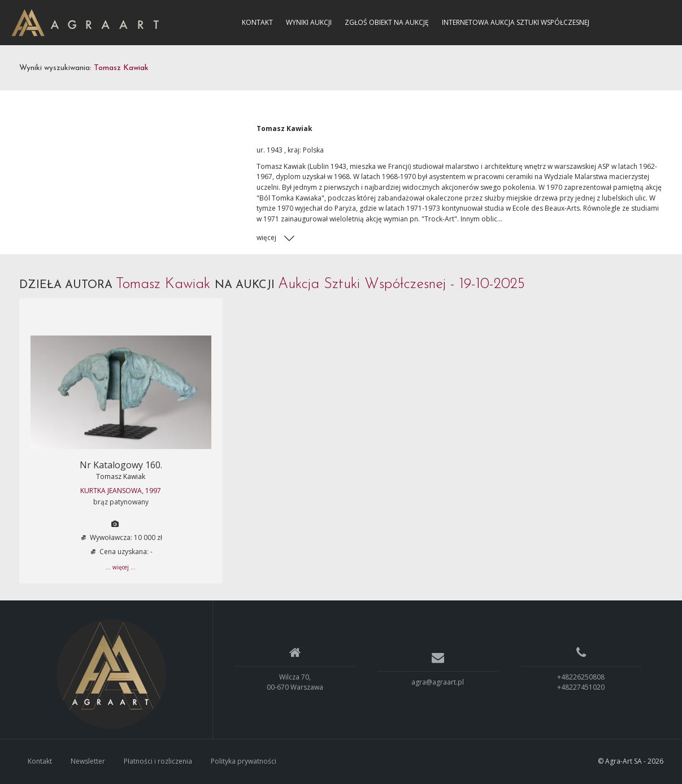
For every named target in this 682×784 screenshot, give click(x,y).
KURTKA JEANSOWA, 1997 (121, 491)
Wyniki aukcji (309, 22)
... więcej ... (121, 567)
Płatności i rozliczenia (158, 761)
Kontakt (257, 22)
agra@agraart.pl (438, 682)
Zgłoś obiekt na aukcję (387, 22)
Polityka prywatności (244, 761)
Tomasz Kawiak (121, 476)
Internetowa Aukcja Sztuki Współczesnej (516, 22)
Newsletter (88, 761)
